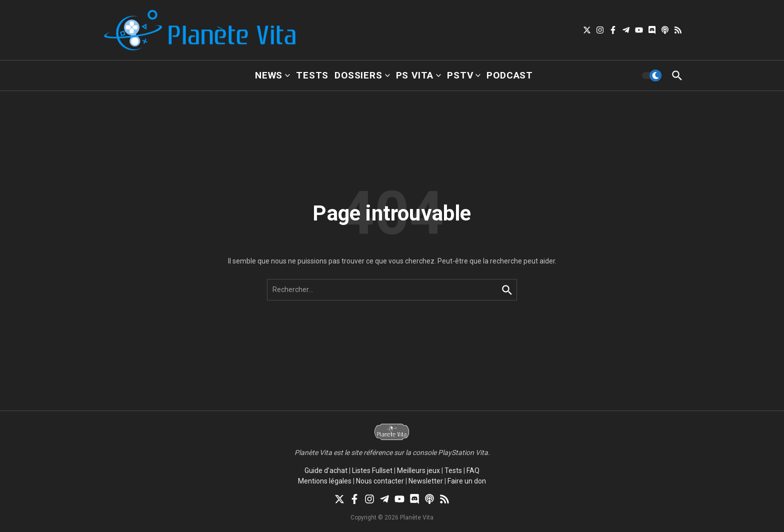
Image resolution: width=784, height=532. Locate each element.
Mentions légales (325, 481)
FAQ (473, 470)
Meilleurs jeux (418, 470)
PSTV (464, 75)
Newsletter (426, 481)
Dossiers (362, 75)
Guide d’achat (326, 470)
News (272, 75)
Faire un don (467, 481)
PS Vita (419, 75)
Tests (312, 75)
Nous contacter (380, 481)
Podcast (510, 75)
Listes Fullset (372, 470)
